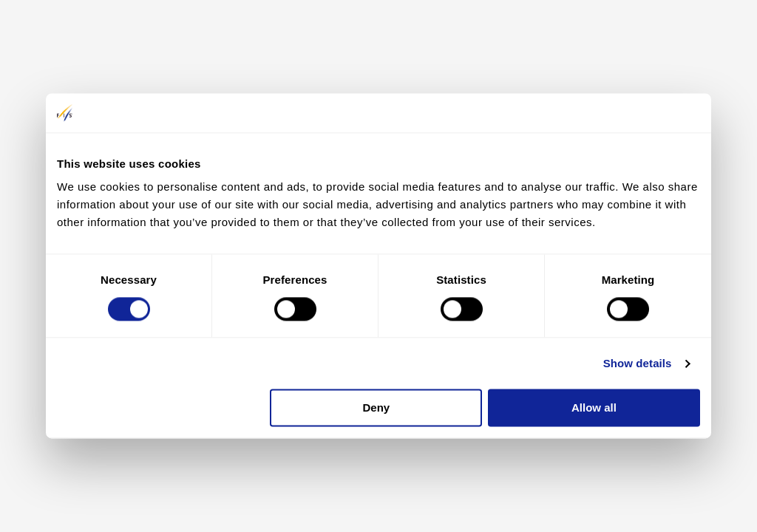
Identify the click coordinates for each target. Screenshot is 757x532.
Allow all (594, 408)
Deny (377, 408)
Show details (638, 363)
